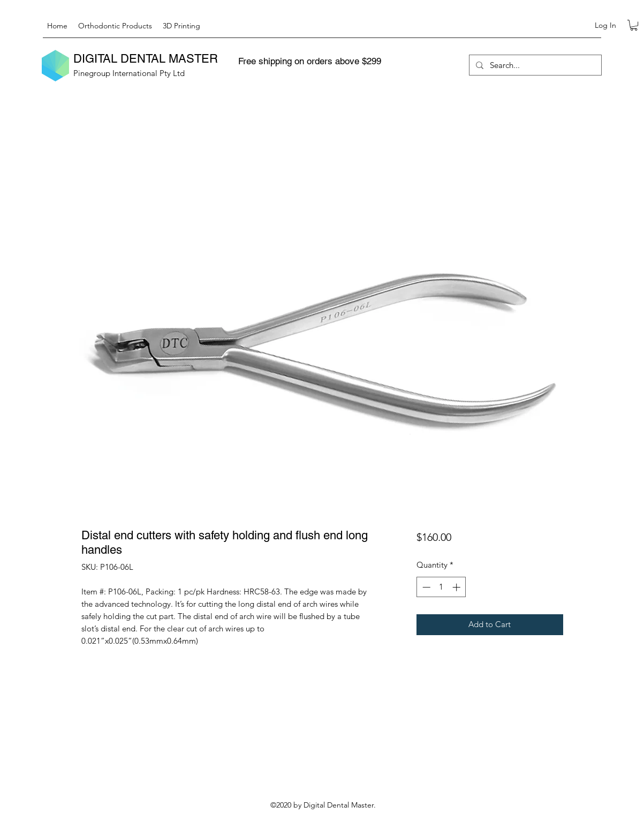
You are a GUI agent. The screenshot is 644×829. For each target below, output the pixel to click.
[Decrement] (425, 587)
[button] (634, 25)
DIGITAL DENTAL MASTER (146, 59)
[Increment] (457, 587)
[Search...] (534, 65)
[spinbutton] (441, 587)
